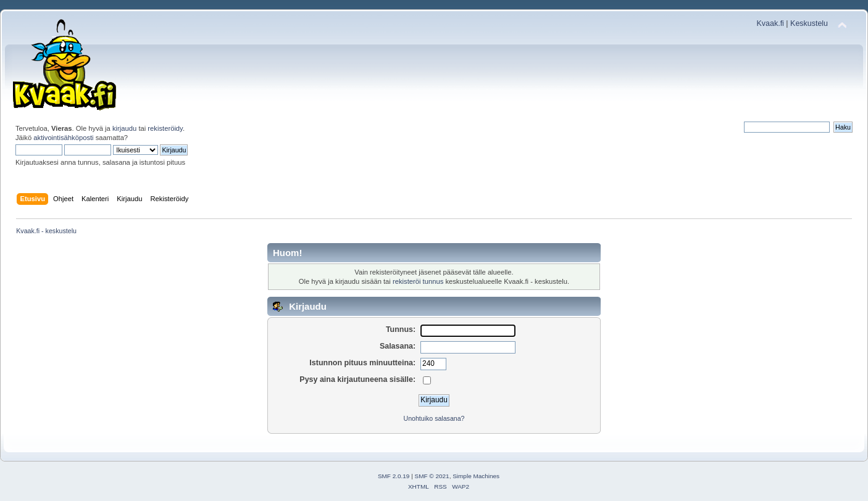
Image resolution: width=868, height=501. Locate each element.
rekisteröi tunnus (418, 281)
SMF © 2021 (432, 476)
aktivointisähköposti (63, 138)
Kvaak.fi (770, 23)
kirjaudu (124, 128)
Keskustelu (809, 23)
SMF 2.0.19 (394, 476)
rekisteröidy (165, 128)
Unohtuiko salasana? (434, 418)
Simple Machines (476, 476)
